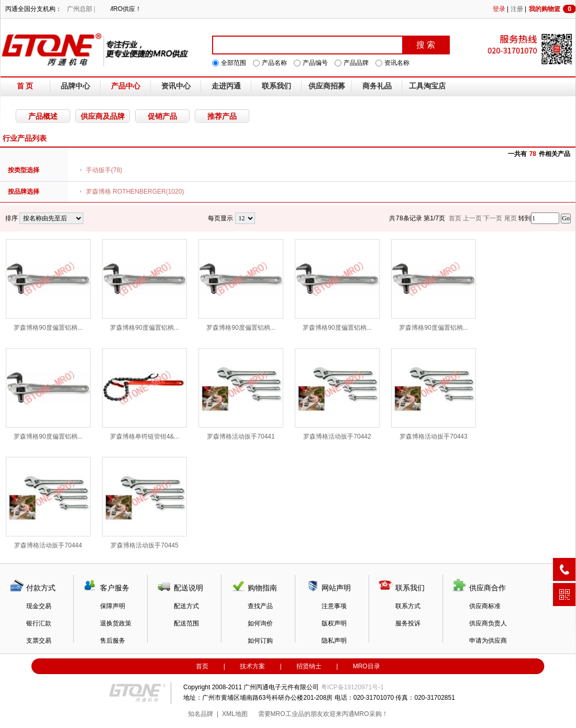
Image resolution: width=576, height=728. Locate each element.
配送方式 (186, 606)
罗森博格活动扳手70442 (337, 394)
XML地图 (235, 714)
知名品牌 (201, 714)
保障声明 (113, 606)
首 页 (25, 86)
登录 (499, 9)
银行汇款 (39, 623)
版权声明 (334, 623)
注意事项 (334, 606)
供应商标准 (485, 606)
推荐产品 (222, 116)
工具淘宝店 (427, 86)
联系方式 (408, 606)
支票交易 (39, 641)
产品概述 (43, 116)
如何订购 (260, 641)
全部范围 (234, 63)
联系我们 (276, 86)
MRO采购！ (371, 714)
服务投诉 (408, 623)
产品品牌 (356, 63)
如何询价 (260, 623)
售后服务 (113, 641)
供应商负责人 (488, 623)
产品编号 (315, 63)
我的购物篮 (552, 9)
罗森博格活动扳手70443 (434, 394)
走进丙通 (226, 86)
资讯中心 (176, 86)
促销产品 (162, 116)
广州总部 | (81, 9)
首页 (202, 666)
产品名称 (274, 63)
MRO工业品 (287, 714)
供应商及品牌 (103, 116)
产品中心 (126, 86)
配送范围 (186, 623)
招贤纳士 (309, 666)
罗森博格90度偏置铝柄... (48, 285)
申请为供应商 (488, 641)
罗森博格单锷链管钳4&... (145, 394)
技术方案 (252, 666)
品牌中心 (75, 86)
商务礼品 (377, 86)
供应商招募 (327, 86)
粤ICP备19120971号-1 (352, 687)
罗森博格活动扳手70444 (48, 503)
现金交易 (39, 606)
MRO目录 (367, 666)
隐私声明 (334, 641)
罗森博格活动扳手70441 (241, 394)
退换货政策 (116, 623)
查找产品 (260, 606)
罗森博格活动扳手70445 (145, 503)
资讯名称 (397, 63)
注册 (517, 9)
